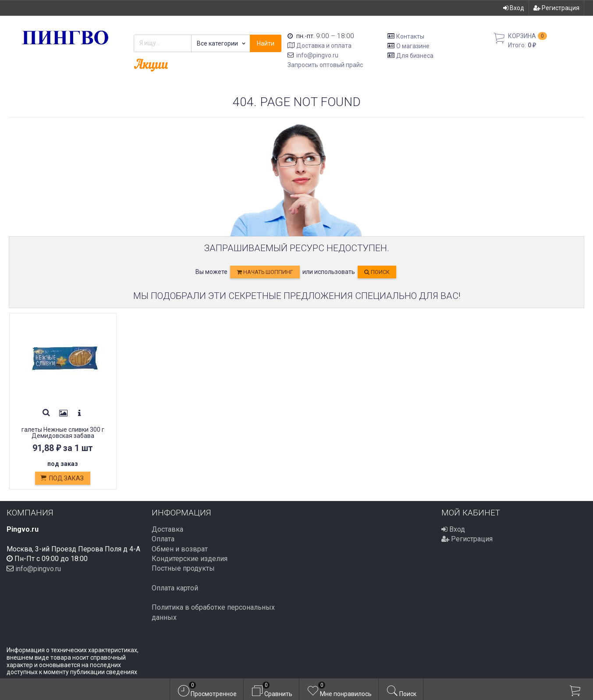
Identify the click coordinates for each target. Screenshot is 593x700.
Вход (514, 8)
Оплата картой (175, 588)
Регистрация (556, 8)
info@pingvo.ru (317, 55)
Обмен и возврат (180, 549)
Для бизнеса (415, 55)
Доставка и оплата (324, 46)
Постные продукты (183, 568)
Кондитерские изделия (190, 559)
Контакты (410, 36)
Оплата (163, 539)
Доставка (167, 529)
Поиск (377, 272)
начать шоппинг (265, 272)
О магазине (413, 46)
